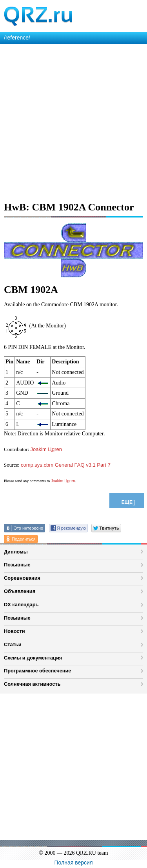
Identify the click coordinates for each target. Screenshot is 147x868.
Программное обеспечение (37, 671)
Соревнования (22, 578)
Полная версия (74, 863)
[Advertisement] (73, 121)
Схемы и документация (33, 658)
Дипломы (16, 552)
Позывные (17, 565)
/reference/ (17, 38)
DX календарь (21, 605)
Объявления (20, 591)
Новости (15, 631)
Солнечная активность (32, 684)
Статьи (13, 644)
